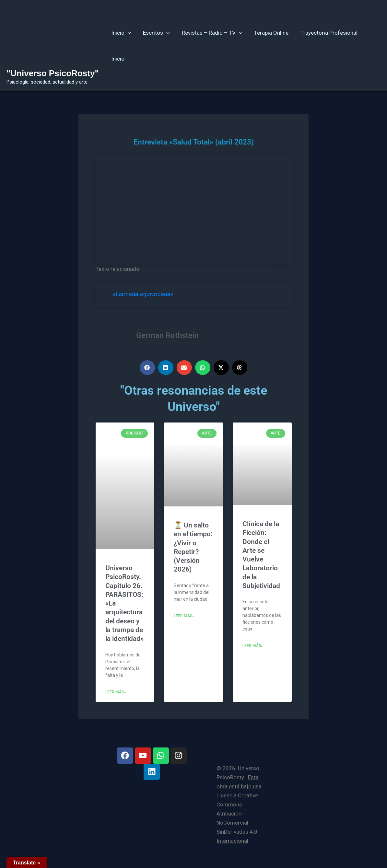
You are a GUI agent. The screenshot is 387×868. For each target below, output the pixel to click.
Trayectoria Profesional (324, 33)
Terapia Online (268, 33)
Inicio (121, 33)
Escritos (155, 33)
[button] (127, 33)
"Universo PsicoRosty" (53, 73)
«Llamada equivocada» (143, 294)
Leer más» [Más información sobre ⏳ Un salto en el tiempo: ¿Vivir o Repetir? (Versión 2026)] (184, 616)
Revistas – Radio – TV (209, 33)
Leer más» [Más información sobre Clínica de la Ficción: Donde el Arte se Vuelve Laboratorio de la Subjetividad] (253, 646)
